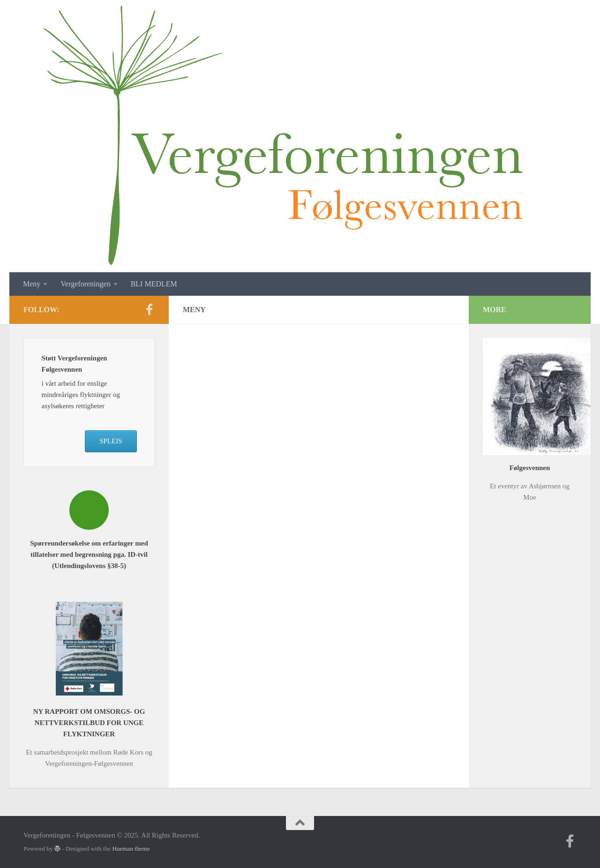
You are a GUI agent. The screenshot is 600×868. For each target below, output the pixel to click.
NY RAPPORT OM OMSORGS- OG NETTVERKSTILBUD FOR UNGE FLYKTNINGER (89, 723)
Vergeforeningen (85, 284)
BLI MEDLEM (154, 284)
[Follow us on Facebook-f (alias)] (149, 309)
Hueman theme (131, 849)
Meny (32, 284)
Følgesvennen (530, 468)
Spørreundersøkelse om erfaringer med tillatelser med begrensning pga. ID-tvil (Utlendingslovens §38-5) (89, 554)
